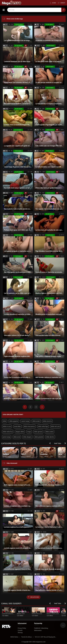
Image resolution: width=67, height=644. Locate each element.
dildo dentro (50, 437)
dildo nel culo (55, 426)
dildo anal (17, 437)
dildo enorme (47, 421)
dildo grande (39, 437)
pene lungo (7, 437)
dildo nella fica (8, 432)
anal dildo (17, 426)
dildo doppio (27, 437)
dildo (5, 421)
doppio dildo (20, 432)
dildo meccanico (29, 426)
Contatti (20, 630)
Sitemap (20, 633)
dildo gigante (14, 421)
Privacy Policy (22, 628)
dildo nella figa (43, 426)
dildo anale (36, 421)
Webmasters (38, 630)
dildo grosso (38, 432)
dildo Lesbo (49, 432)
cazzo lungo (25, 421)
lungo (29, 432)
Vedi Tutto (58, 443)
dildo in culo (7, 426)
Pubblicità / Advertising (41, 628)
